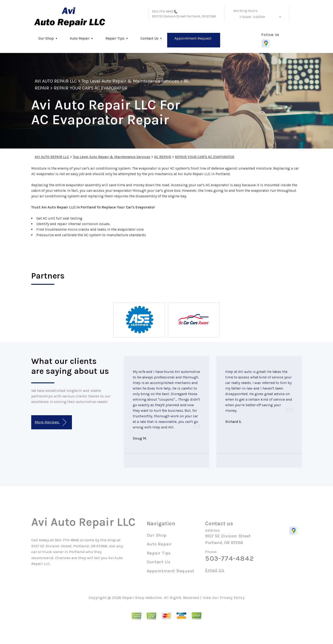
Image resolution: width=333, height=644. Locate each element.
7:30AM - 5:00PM (252, 17)
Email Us (215, 570)
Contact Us (149, 38)
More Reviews (51, 422)
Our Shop (46, 38)
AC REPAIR (163, 157)
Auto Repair (80, 38)
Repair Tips (115, 38)
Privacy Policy (232, 598)
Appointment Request (193, 38)
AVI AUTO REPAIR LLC (56, 81)
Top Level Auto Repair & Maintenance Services (130, 81)
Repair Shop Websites (142, 598)
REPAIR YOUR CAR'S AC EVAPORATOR (91, 88)
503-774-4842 (163, 11)
